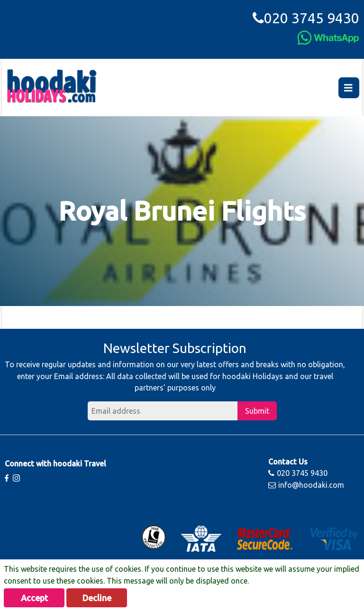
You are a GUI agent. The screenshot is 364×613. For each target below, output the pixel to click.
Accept (34, 598)
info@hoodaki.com (306, 485)
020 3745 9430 (306, 18)
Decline (97, 598)
